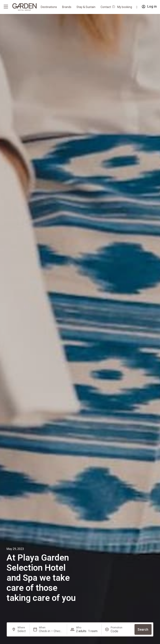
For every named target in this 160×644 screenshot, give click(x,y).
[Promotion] (121, 631)
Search (143, 630)
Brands (67, 7)
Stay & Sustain (86, 7)
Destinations (49, 7)
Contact (106, 7)
